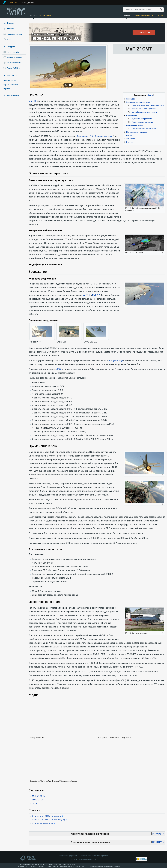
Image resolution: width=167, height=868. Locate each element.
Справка (7, 89)
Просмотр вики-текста (143, 15)
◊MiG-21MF (38, 800)
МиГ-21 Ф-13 (39, 796)
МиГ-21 (32, 101)
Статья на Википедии (43, 823)
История (159, 15)
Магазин (14, 2)
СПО (59, 369)
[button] (158, 834)
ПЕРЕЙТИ (144, 32)
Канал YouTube (13, 52)
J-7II (34, 803)
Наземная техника (15, 34)
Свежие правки (10, 80)
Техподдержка (28, 2)
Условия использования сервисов (94, 856)
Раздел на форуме (15, 57)
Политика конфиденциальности (83, 859)
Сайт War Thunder (14, 63)
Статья (33, 15)
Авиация (11, 29)
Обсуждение (45, 15)
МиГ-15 (86, 295)
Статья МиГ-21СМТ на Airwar (47, 816)
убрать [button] (150, 95)
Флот (9, 39)
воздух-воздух (116, 361)
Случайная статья (10, 85)
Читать (127, 15)
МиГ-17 (96, 295)
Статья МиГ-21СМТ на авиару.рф (49, 820)
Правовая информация (68, 856)
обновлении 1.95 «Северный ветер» (94, 136)
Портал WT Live (13, 68)
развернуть (158, 834)
